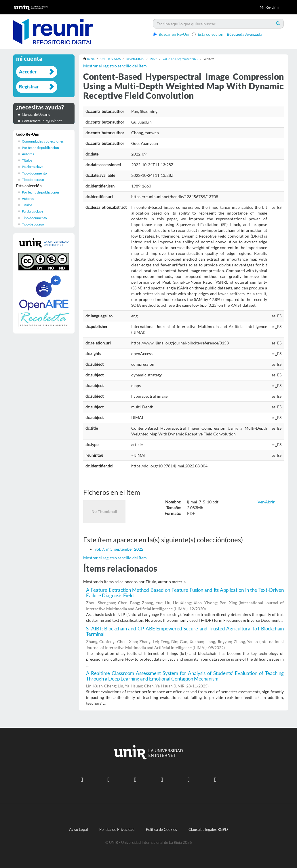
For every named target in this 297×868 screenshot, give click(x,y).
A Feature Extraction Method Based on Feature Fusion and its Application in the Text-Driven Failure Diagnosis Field (185, 593)
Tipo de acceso (33, 180)
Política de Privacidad (117, 830)
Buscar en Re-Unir (172, 34)
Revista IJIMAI (135, 59)
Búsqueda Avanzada (244, 34)
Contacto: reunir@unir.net (42, 121)
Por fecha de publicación (40, 148)
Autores (28, 154)
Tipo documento (34, 173)
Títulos (27, 160)
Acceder (28, 72)
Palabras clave (33, 167)
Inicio (91, 59)
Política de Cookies (161, 830)
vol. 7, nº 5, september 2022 (181, 59)
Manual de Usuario (36, 114)
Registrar (29, 87)
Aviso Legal (78, 830)
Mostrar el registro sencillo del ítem (115, 66)
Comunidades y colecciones (43, 141)
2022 (154, 59)
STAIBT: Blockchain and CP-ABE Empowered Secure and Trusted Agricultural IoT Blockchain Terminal (185, 631)
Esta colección (208, 34)
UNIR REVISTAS (111, 59)
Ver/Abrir (266, 502)
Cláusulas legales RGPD (208, 830)
